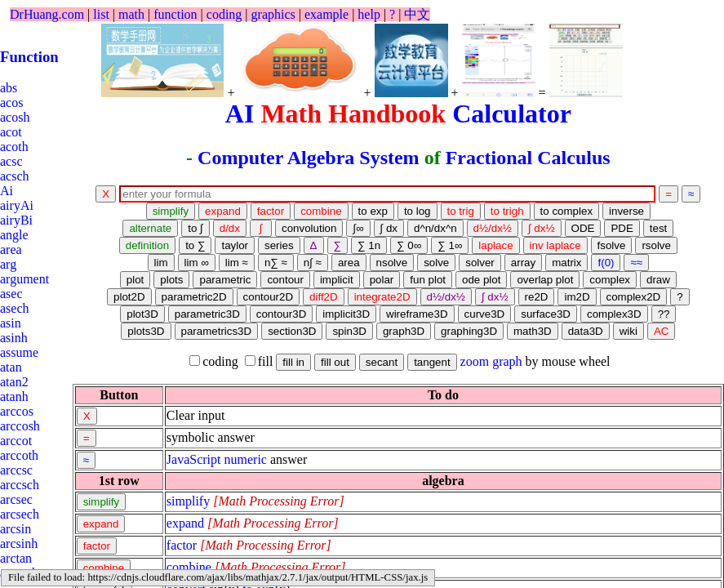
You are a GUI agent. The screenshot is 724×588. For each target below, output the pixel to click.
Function (29, 57)
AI (240, 114)
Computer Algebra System (309, 158)
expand (185, 523)
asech (15, 308)
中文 (417, 14)
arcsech (20, 514)
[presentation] (279, 501)
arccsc (16, 470)
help (369, 14)
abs (9, 88)
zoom (475, 361)
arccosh (20, 426)
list (101, 14)
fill (259, 361)
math (131, 14)
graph (507, 361)
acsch (15, 176)
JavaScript (194, 459)
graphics (273, 14)
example (326, 14)
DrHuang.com (47, 14)
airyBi (16, 220)
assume (19, 352)
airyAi (17, 205)
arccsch (20, 485)
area (11, 249)
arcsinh (19, 543)
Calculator (512, 114)
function (175, 14)
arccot (16, 441)
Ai (7, 191)
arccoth (19, 455)
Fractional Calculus (528, 158)
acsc (11, 161)
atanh (14, 396)
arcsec (16, 499)
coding (224, 14)
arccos (17, 411)
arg (8, 264)
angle (14, 235)
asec (11, 294)
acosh (15, 117)
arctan (16, 558)
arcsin (16, 529)
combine (189, 567)
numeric (246, 459)
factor (182, 545)
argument (24, 279)
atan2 (14, 382)
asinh (14, 338)
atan (11, 367)
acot (11, 132)
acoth (14, 147)
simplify (188, 501)
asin (11, 323)
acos (11, 102)
